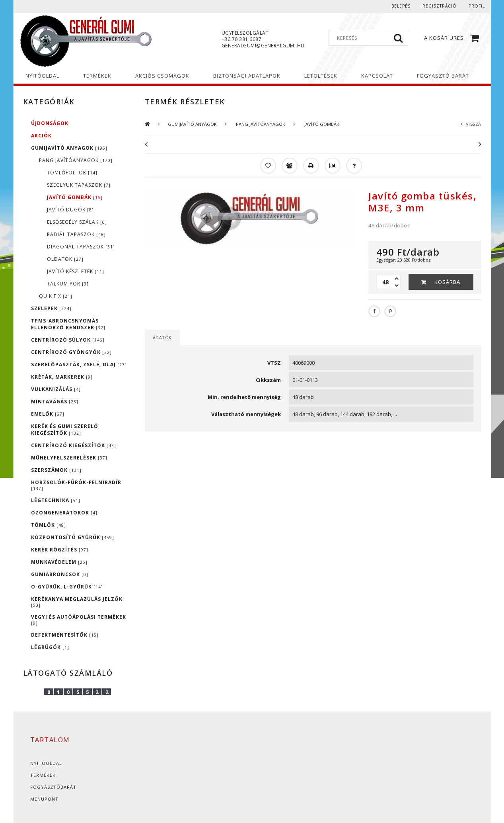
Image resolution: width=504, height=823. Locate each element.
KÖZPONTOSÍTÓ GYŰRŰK (73, 537)
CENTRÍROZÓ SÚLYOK (68, 340)
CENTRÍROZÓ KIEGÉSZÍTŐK (74, 445)
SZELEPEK (51, 308)
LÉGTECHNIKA (56, 500)
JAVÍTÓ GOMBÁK (75, 197)
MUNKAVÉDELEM (59, 562)
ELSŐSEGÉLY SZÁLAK (77, 222)
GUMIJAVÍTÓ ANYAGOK (69, 148)
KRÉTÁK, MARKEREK (62, 377)
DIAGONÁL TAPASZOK (81, 247)
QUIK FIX (56, 296)
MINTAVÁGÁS (55, 402)
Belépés (401, 6)
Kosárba (447, 282)
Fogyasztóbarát (53, 787)
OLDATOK (65, 259)
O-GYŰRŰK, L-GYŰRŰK (67, 587)
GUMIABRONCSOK (60, 574)
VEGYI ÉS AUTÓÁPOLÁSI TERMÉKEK (79, 620)
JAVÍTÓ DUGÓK (70, 210)
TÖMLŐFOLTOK (72, 173)
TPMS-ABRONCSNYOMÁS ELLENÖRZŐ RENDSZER (68, 324)
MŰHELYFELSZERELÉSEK (69, 458)
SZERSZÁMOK (56, 470)
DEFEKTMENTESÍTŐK (65, 635)
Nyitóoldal (46, 763)
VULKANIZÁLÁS (56, 389)
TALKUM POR (68, 284)
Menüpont (44, 799)
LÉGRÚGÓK (50, 647)
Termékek (43, 775)
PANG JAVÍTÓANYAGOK (76, 160)
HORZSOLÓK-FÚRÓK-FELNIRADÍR (76, 485)
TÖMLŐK (49, 525)
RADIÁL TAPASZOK (76, 234)
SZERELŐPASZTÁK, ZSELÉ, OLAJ (79, 365)
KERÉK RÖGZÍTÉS (60, 550)
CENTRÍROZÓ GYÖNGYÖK (71, 352)
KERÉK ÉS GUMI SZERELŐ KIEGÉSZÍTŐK (65, 430)
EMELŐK (48, 414)
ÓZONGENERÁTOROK (64, 513)
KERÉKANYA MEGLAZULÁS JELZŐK (77, 602)
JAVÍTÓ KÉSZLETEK (76, 271)
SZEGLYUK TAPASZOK (79, 185)
